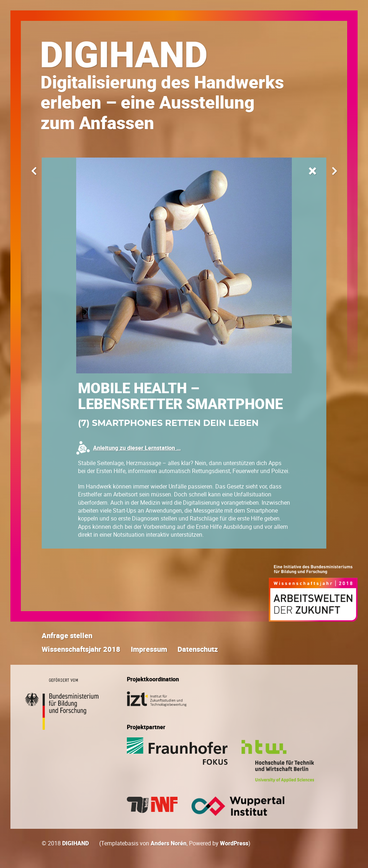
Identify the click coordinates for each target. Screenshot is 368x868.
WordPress (234, 843)
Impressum (149, 649)
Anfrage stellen (67, 635)
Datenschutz (198, 649)
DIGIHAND (124, 53)
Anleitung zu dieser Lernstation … (137, 448)
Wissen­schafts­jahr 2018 (81, 649)
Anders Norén (169, 843)
